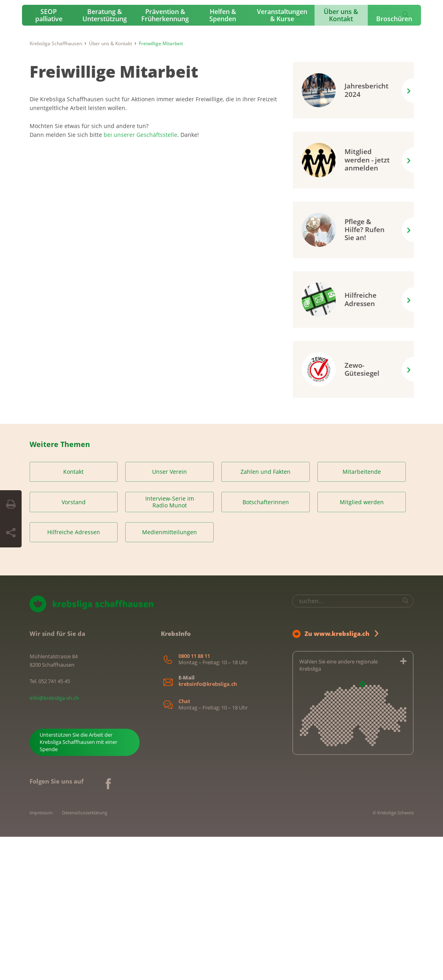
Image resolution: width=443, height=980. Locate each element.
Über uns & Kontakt (341, 158)
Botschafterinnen (266, 645)
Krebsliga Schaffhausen (56, 186)
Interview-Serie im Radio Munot (170, 645)
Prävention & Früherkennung (165, 158)
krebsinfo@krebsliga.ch (208, 827)
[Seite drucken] (11, 505)
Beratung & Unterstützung (105, 158)
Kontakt (73, 615)
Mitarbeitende (362, 615)
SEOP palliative (49, 158)
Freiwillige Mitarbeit (114, 214)
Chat (184, 845)
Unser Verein (169, 615)
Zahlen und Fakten (266, 615)
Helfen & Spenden (223, 158)
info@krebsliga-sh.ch (54, 841)
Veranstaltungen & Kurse (282, 158)
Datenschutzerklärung (85, 956)
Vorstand (74, 645)
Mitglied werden (362, 645)
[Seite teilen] (11, 533)
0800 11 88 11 (194, 799)
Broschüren (394, 162)
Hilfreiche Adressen (74, 675)
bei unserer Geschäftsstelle (140, 278)
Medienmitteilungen (169, 675)
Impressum (41, 956)
